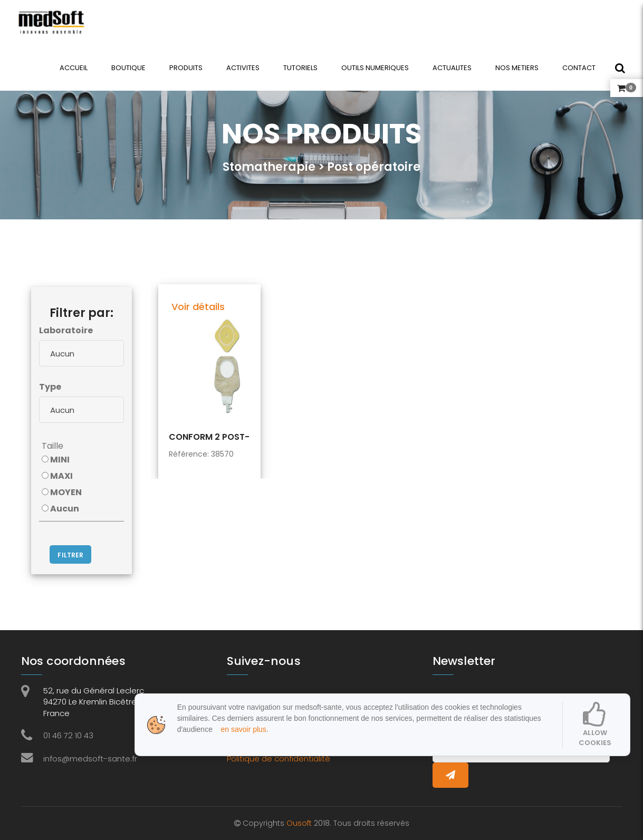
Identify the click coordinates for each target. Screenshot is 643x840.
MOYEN (62, 492)
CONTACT (578, 68)
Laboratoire (66, 330)
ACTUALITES (452, 68)
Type (50, 387)
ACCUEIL (73, 68)
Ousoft (300, 823)
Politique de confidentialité (279, 759)
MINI (56, 460)
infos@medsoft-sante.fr (90, 759)
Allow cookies (595, 725)
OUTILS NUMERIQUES (375, 68)
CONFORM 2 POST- (209, 437)
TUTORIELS (300, 68)
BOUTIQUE (128, 68)
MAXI (57, 476)
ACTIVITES (242, 68)
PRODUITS (185, 68)
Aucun (60, 509)
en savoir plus (241, 729)
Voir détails (198, 307)
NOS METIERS (516, 68)
